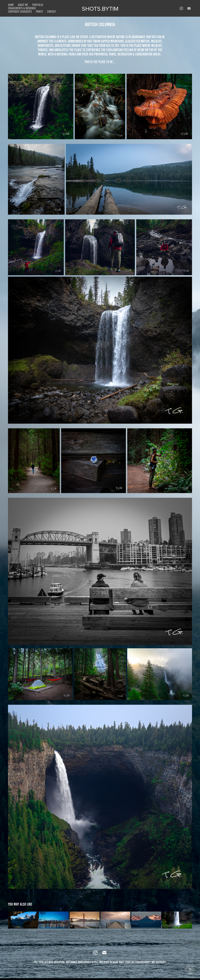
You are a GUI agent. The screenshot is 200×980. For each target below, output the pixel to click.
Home (11, 5)
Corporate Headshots (20, 12)
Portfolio (38, 5)
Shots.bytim (100, 8)
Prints (39, 12)
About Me (23, 5)
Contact (52, 12)
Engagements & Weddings (22, 8)
